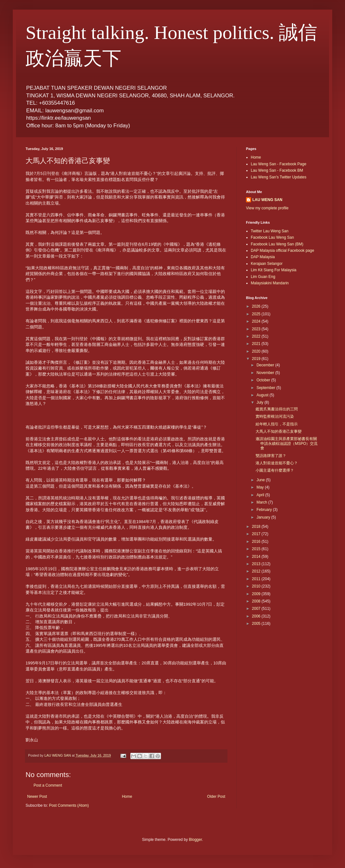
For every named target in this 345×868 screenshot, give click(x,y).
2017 (257, 534)
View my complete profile (267, 208)
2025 (257, 314)
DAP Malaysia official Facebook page (282, 251)
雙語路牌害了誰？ (271, 456)
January (264, 517)
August (263, 395)
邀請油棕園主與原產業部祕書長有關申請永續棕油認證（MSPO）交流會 (287, 443)
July (261, 402)
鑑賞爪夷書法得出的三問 (277, 409)
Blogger (195, 840)
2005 (257, 624)
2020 (257, 351)
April (261, 495)
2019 (257, 359)
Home (127, 797)
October (264, 380)
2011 (257, 579)
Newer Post (37, 797)
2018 (257, 527)
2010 (257, 586)
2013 (257, 564)
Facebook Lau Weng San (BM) (277, 244)
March (262, 502)
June (261, 480)
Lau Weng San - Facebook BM (277, 170)
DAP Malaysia (263, 257)
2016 (257, 542)
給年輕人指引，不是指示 (277, 424)
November (266, 373)
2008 (257, 601)
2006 (257, 616)
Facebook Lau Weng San (272, 237)
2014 (257, 557)
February (265, 510)
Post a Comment (48, 785)
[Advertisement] (275, 661)
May (261, 487)
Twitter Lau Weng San (270, 231)
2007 (257, 609)
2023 (257, 329)
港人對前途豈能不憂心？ (277, 463)
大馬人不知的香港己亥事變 (279, 431)
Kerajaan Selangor (267, 264)
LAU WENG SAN (267, 200)
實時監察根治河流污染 (275, 416)
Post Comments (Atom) (69, 805)
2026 (257, 306)
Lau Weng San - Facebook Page (279, 164)
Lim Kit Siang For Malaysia (274, 270)
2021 (257, 344)
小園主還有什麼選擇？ (275, 470)
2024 (257, 321)
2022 (257, 336)
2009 (257, 594)
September (266, 388)
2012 (257, 571)
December (266, 365)
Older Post (216, 797)
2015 (257, 549)
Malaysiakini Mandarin (270, 283)
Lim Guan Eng (263, 277)
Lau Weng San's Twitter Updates (279, 177)
